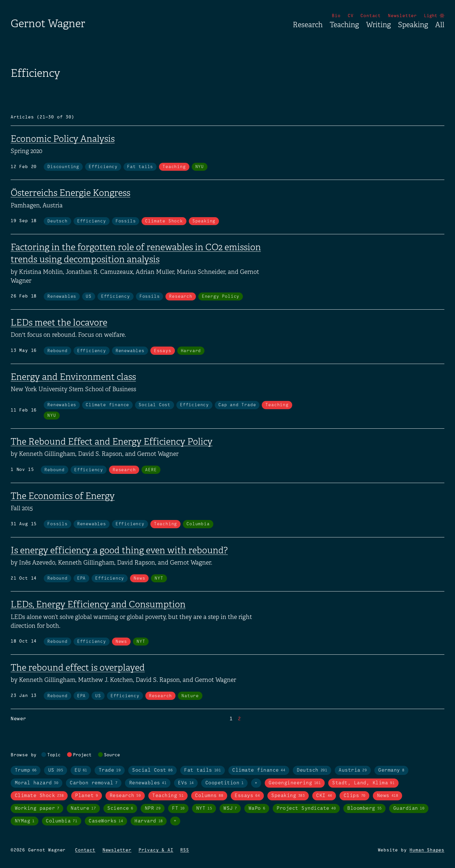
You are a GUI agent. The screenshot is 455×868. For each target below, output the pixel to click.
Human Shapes (427, 850)
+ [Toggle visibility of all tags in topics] (256, 783)
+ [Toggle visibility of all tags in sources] (175, 821)
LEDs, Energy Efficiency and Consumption (98, 604)
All (440, 25)
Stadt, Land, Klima (363, 783)
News (139, 578)
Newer (18, 719)
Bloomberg (364, 809)
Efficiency (103, 167)
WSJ (230, 809)
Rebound (57, 351)
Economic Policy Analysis (63, 139)
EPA (81, 578)
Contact (371, 16)
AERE (151, 470)
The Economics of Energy (63, 496)
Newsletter (402, 16)
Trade (110, 771)
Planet (86, 796)
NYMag (25, 821)
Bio (336, 16)
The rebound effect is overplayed (78, 668)
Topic (54, 755)
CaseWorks (106, 821)
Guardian (409, 809)
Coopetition (225, 783)
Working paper (37, 809)
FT (178, 809)
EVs (186, 783)
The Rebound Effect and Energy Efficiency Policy (112, 442)
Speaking (413, 25)
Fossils (126, 221)
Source (112, 755)
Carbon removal (94, 783)
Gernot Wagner (48, 23)
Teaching (344, 25)
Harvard (191, 351)
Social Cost (155, 405)
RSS (185, 850)
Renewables (62, 297)
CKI (324, 796)
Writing (378, 25)
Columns (209, 796)
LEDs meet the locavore (59, 323)
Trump (26, 771)
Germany (391, 771)
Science (120, 809)
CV (351, 16)
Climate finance (107, 405)
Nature (190, 696)
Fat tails (140, 167)
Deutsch (57, 221)
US (89, 297)
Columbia (198, 524)
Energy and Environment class (73, 377)
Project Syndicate (306, 809)
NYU (200, 167)
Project (82, 755)
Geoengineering (295, 783)
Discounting (63, 167)
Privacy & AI (156, 850)
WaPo (257, 809)
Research (308, 25)
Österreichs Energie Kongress (70, 193)
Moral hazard (37, 783)
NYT (159, 578)
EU (81, 771)
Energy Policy (221, 297)
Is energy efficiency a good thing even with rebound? (119, 550)
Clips (355, 796)
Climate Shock (164, 221)
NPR (153, 809)
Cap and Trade (237, 405)
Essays (163, 351)
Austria (353, 771)
